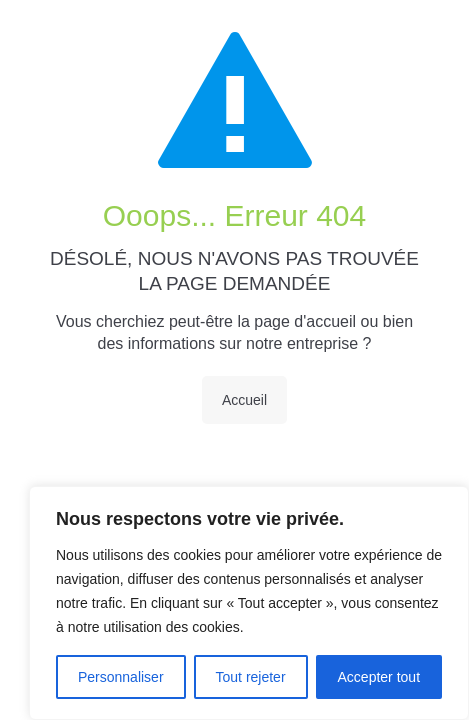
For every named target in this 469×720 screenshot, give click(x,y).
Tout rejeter (251, 677)
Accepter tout (379, 677)
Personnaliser (121, 677)
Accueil (244, 400)
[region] (249, 603)
